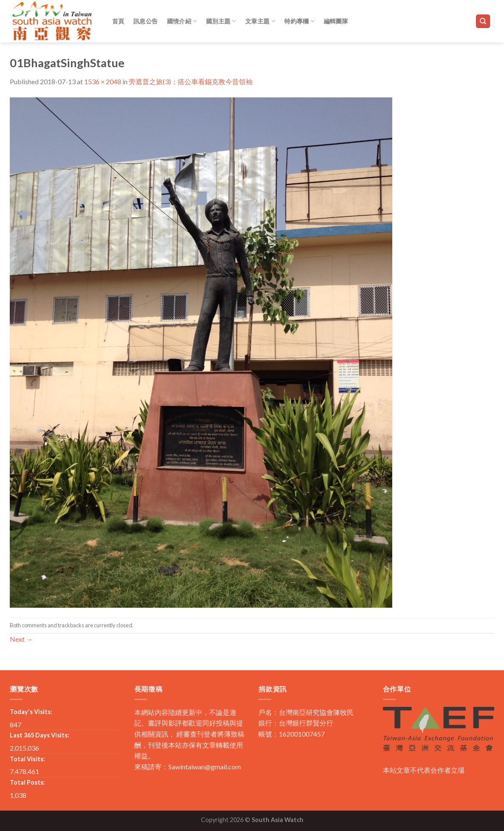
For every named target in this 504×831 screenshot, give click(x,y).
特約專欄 (299, 21)
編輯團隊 (336, 21)
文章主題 (260, 21)
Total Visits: (27, 759)
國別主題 (221, 21)
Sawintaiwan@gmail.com (205, 767)
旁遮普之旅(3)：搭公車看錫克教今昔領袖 (191, 81)
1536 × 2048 (103, 81)
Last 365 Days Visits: (40, 735)
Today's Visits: (31, 712)
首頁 (118, 21)
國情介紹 (182, 21)
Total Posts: (27, 782)
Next (21, 639)
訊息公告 (146, 21)
